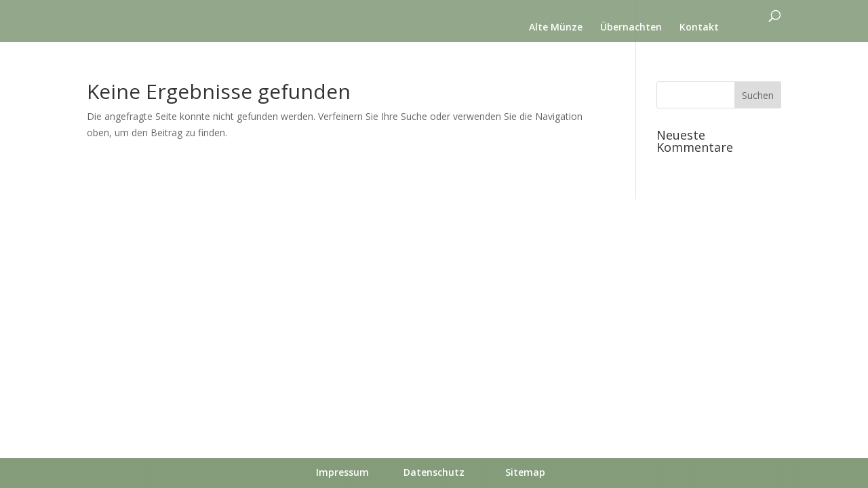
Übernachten (631, 28)
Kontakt (699, 28)
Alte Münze (556, 28)
